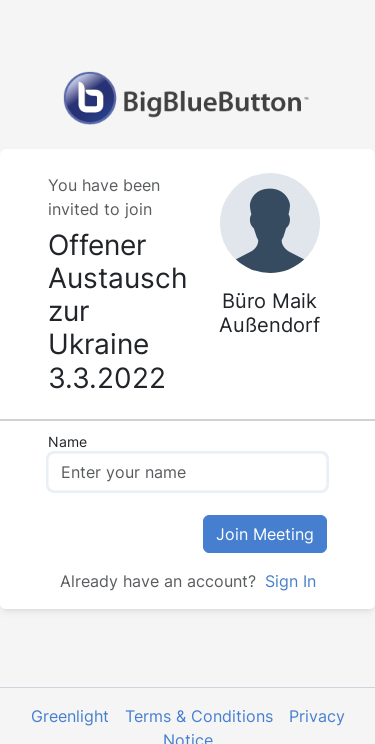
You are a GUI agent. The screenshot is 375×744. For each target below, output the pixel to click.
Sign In (288, 581)
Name (67, 441)
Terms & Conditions (199, 716)
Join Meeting (265, 534)
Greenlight (70, 716)
